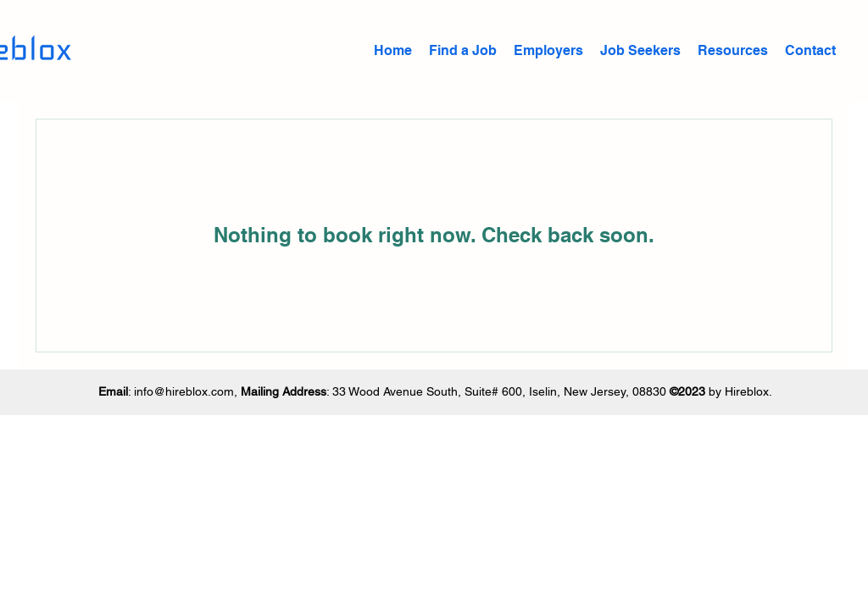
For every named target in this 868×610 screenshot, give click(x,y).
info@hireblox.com (184, 391)
